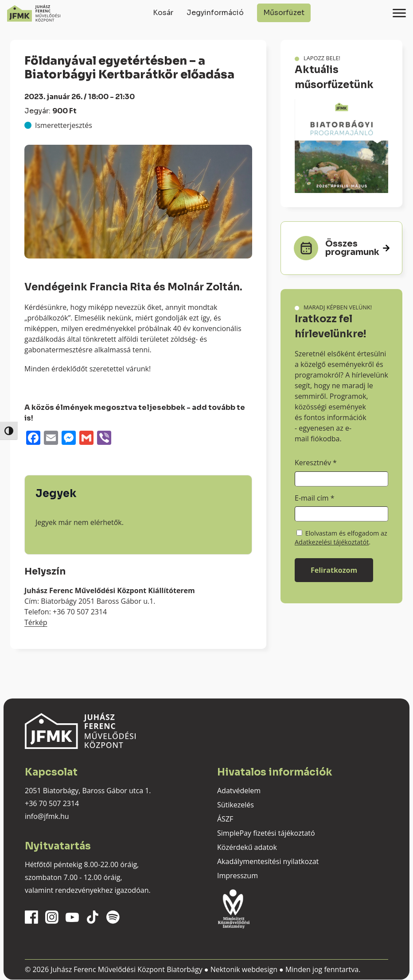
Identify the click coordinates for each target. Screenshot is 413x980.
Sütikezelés (236, 805)
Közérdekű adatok (247, 847)
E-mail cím (314, 498)
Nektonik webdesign (244, 969)
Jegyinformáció (215, 13)
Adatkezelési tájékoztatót (332, 542)
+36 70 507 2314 (52, 803)
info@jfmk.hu (47, 816)
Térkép (36, 622)
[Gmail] (86, 439)
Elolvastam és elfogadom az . (341, 538)
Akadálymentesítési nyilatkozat (268, 861)
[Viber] (104, 439)
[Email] (51, 439)
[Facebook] (33, 439)
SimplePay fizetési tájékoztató (266, 833)
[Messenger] (69, 439)
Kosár (163, 13)
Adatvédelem (239, 791)
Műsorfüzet (284, 13)
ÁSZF (225, 819)
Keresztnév (316, 463)
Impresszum (238, 876)
